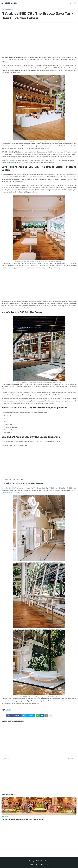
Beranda (4, 9)
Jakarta (11, 9)
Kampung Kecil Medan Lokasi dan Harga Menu (23, 819)
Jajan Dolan (11, 3)
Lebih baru (6, 759)
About (37, 864)
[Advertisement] (39, 39)
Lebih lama (72, 759)
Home (31, 864)
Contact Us (45, 864)
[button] (2, 3)
